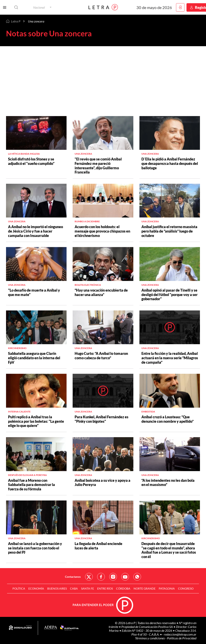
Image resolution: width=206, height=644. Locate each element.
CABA (74, 588)
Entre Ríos (105, 588)
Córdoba (123, 588)
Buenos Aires (57, 588)
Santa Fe (88, 588)
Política (19, 588)
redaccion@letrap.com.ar (180, 634)
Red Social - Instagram (113, 577)
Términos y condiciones (150, 638)
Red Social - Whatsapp (137, 577)
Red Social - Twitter (89, 577)
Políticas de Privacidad (182, 638)
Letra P (16, 21)
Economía (36, 588)
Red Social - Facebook (101, 577)
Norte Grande (145, 588)
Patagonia (167, 588)
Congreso (186, 588)
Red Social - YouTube (125, 577)
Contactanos (73, 577)
